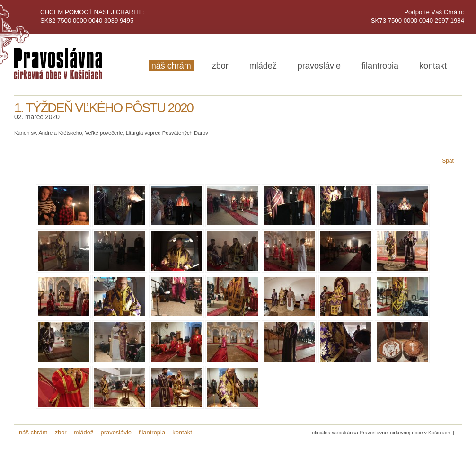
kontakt (433, 66)
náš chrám (171, 66)
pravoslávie (319, 66)
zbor (220, 66)
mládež (263, 66)
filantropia (380, 66)
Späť (448, 161)
